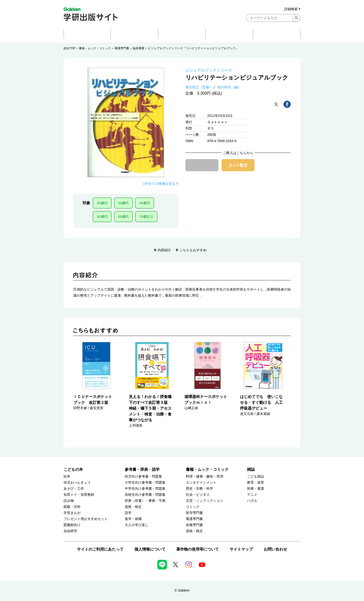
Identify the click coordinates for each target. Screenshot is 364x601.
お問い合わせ (275, 549)
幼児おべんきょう (77, 483)
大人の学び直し (137, 525)
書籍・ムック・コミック (95, 48)
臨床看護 (139, 48)
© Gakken (182, 590)
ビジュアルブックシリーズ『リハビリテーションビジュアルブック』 (193, 48)
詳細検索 (292, 9)
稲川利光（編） (229, 87)
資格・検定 (133, 507)
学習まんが (72, 513)
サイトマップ (241, 549)
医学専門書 (194, 513)
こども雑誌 (256, 476)
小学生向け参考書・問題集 (145, 483)
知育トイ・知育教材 (79, 495)
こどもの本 (73, 469)
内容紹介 (164, 250)
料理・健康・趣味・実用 (205, 476)
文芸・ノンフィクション (205, 501)
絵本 (67, 476)
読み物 (69, 501)
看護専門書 (122, 48)
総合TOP (69, 48)
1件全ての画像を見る (161, 184)
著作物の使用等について (198, 549)
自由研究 (70, 531)
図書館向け (72, 525)
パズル (252, 501)
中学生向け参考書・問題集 (145, 489)
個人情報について (150, 549)
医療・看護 (256, 489)
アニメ (252, 495)
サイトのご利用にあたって (100, 549)
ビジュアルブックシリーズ (209, 70)
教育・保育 (256, 483)
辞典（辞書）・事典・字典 (145, 501)
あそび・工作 (74, 489)
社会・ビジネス (198, 495)
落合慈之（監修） (199, 87)
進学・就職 (133, 519)
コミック (193, 507)
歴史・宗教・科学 (199, 489)
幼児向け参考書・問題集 (143, 476)
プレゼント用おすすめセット (86, 519)
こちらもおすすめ (193, 250)
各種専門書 (194, 525)
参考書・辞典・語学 (142, 469)
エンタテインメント (201, 483)
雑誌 (251, 469)
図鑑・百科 (72, 507)
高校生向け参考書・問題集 (145, 495)
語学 (128, 513)
